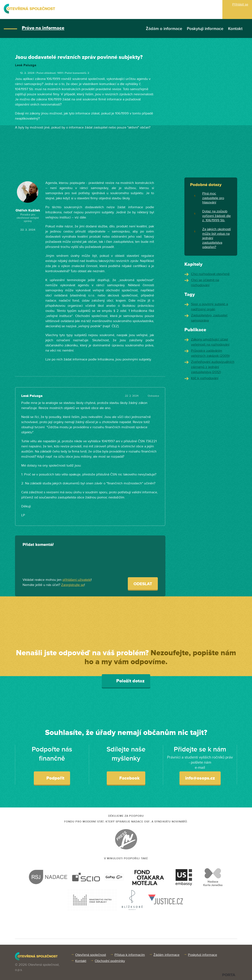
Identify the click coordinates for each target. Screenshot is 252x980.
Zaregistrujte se (73, 585)
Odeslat (143, 584)
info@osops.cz (200, 778)
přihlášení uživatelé (77, 580)
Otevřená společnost (91, 955)
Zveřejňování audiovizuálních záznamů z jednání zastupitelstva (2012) (213, 367)
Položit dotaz (126, 681)
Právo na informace (43, 28)
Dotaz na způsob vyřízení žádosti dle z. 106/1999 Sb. (216, 216)
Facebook (126, 778)
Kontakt (235, 29)
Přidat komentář (38, 545)
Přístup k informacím (130, 955)
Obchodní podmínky (110, 961)
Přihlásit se (240, 4)
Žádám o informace (164, 29)
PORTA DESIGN (229, 975)
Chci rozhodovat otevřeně (210, 274)
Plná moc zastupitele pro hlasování (213, 198)
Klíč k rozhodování (205, 378)
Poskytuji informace (205, 29)
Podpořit (52, 778)
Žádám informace (166, 955)
